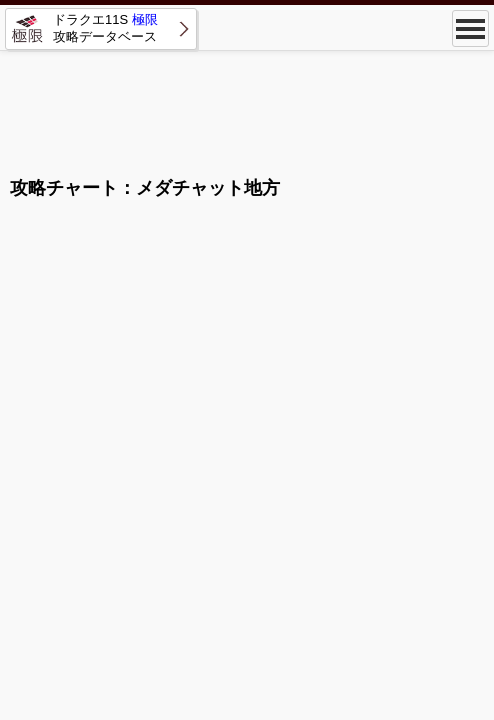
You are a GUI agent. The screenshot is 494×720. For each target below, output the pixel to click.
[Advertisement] (247, 105)
